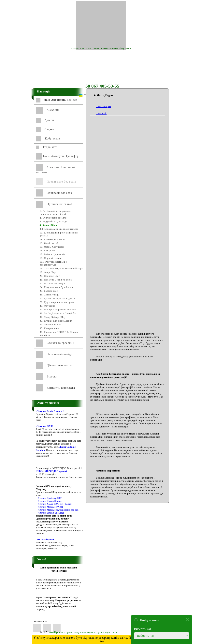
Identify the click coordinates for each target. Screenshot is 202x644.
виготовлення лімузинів (116, 48)
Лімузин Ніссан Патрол (50, 501)
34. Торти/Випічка (50, 325)
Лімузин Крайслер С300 (50, 498)
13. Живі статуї (49, 243)
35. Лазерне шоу (49, 328)
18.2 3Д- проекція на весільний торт (61, 268)
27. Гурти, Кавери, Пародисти (57, 298)
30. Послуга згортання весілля (58, 310)
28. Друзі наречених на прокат (58, 302)
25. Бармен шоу (49, 291)
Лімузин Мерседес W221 (50, 507)
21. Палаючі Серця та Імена (56, 280)
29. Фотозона (47, 306)
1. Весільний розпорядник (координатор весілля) (55, 213)
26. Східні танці (49, 295)
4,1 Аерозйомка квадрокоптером (59, 229)
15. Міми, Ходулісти (52, 247)
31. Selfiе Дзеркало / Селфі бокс (59, 313)
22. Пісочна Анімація (52, 283)
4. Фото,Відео (48, 225)
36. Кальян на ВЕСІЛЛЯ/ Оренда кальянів (59, 334)
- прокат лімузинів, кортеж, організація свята (83, 632)
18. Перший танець (51, 258)
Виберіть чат (143, 629)
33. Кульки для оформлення (56, 321)
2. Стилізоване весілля (53, 218)
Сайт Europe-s (103, 106)
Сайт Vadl (101, 113)
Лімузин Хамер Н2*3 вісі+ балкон (55, 504)
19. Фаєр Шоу (48, 272)
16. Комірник (47, 251)
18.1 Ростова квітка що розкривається (53, 263)
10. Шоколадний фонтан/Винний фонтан (59, 234)
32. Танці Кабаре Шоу (53, 317)
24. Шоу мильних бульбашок (57, 287)
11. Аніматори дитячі (52, 239)
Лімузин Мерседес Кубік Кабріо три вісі (58, 510)
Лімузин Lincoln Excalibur (51, 513)
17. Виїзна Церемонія (52, 254)
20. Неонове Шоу (50, 276)
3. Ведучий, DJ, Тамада (53, 221)
